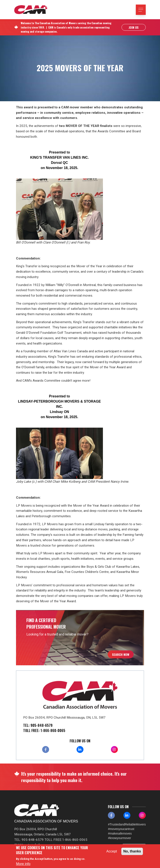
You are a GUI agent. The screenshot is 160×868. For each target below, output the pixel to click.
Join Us (134, 27)
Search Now (121, 654)
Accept (112, 851)
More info (23, 864)
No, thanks (132, 851)
